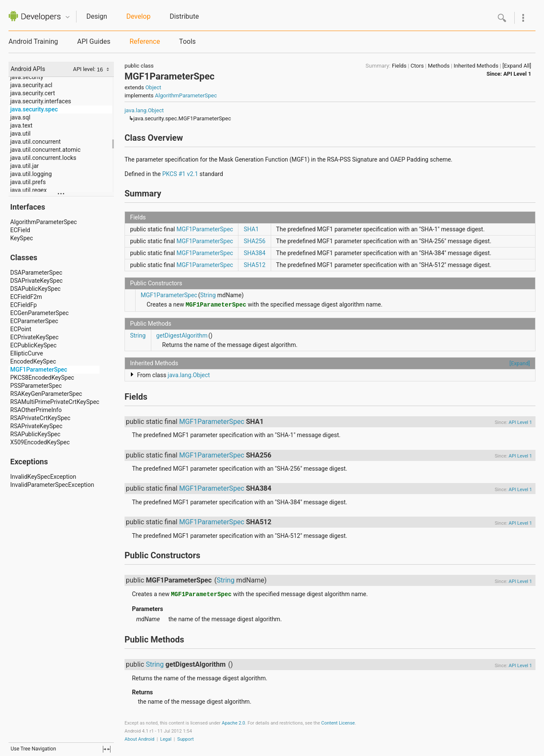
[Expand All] (517, 66)
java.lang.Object (144, 110)
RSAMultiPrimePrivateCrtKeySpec (55, 402)
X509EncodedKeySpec (40, 442)
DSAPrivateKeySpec (36, 281)
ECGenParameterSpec (40, 313)
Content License (338, 723)
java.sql (20, 117)
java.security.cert (33, 93)
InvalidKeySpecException (43, 477)
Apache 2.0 (234, 723)
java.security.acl (31, 85)
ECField (20, 230)
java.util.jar (24, 166)
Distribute (184, 16)
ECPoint (21, 329)
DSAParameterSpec (36, 273)
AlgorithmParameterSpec (44, 222)
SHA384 (254, 253)
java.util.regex (28, 190)
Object (153, 87)
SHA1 (251, 229)
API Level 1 (517, 74)
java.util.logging (31, 174)
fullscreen (107, 749)
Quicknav (68, 17)
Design (97, 16)
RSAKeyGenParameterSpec (46, 394)
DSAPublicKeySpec (35, 289)
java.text (21, 125)
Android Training (33, 41)
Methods (439, 66)
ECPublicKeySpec (33, 345)
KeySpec (22, 238)
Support (186, 739)
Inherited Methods (476, 66)
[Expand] (520, 363)
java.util (20, 134)
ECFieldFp (24, 305)
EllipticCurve (27, 353)
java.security (27, 77)
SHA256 (254, 241)
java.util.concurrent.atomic (45, 150)
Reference (145, 41)
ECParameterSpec (34, 321)
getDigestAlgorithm (182, 335)
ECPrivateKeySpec (34, 337)
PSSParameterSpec (36, 386)
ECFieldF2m (26, 297)
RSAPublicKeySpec (35, 434)
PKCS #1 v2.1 (180, 174)
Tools (187, 41)
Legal (166, 739)
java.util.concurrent (35, 142)
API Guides (93, 41)
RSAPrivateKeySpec (36, 426)
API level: (85, 69)
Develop (138, 16)
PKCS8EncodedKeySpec (42, 378)
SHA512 (254, 265)
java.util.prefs (28, 182)
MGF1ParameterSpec (39, 369)
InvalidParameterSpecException (52, 485)
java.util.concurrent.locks (43, 158)
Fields (399, 66)
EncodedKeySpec (33, 361)
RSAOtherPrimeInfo (36, 410)
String (208, 295)
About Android (139, 739)
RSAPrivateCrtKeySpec (40, 418)
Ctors (417, 66)
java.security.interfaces (41, 101)
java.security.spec (34, 109)
